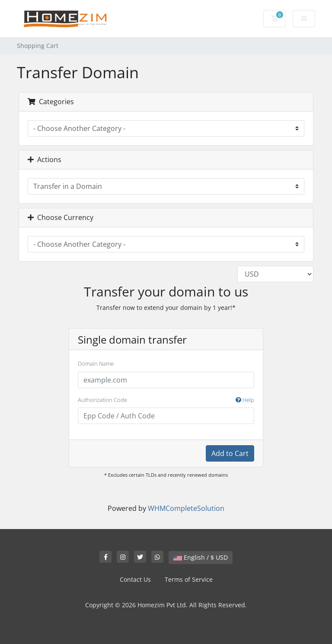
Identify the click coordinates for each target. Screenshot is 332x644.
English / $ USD (201, 557)
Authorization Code (166, 400)
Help (245, 400)
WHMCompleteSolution (186, 508)
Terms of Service (189, 579)
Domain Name (96, 363)
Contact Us (135, 579)
